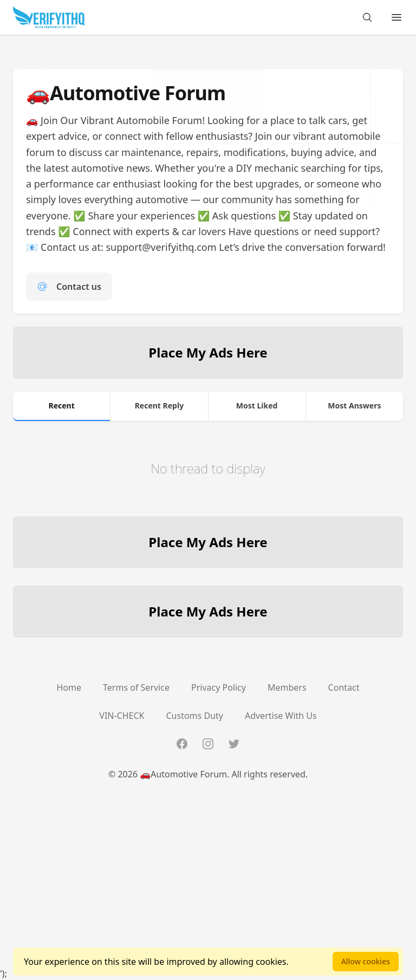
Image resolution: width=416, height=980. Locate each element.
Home (69, 687)
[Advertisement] (208, 891)
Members (287, 687)
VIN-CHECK (122, 716)
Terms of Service (136, 687)
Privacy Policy (219, 687)
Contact (344, 687)
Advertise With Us (281, 716)
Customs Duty (195, 716)
